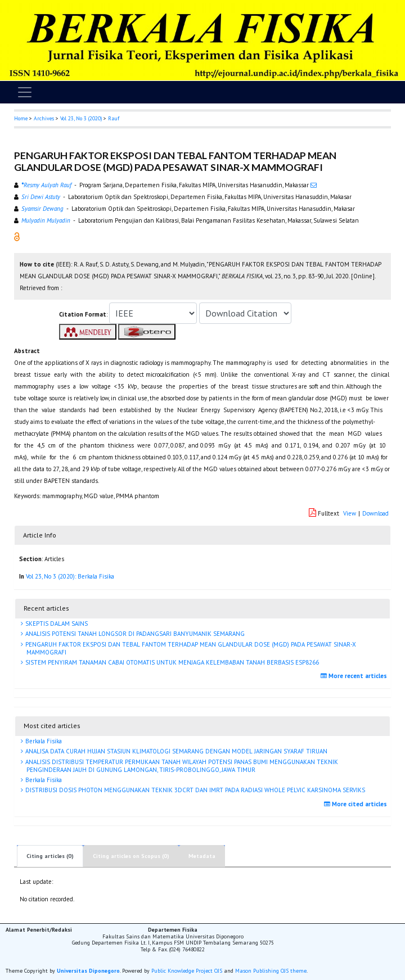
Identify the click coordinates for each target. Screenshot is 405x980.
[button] (17, 236)
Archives (44, 118)
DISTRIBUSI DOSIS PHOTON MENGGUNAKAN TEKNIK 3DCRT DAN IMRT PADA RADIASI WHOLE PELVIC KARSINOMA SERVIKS (194, 790)
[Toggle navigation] (25, 92)
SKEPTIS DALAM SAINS (56, 624)
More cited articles (357, 804)
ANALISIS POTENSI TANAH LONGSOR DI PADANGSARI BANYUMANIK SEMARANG (134, 634)
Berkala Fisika (43, 741)
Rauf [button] (114, 118)
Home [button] (21, 118)
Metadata (202, 856)
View (350, 513)
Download (375, 513)
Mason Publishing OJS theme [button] (271, 971)
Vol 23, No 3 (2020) (81, 118)
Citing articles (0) (50, 856)
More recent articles (355, 676)
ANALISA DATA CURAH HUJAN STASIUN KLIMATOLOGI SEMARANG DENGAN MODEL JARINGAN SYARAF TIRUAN (175, 751)
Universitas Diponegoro (88, 971)
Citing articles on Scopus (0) (131, 856)
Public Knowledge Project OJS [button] (187, 971)
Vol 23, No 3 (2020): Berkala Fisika (70, 576)
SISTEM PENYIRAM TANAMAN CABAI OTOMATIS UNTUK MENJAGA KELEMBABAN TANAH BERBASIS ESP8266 (171, 662)
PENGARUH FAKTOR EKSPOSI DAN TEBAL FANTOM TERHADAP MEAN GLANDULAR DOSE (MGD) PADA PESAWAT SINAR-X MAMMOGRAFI (190, 648)
